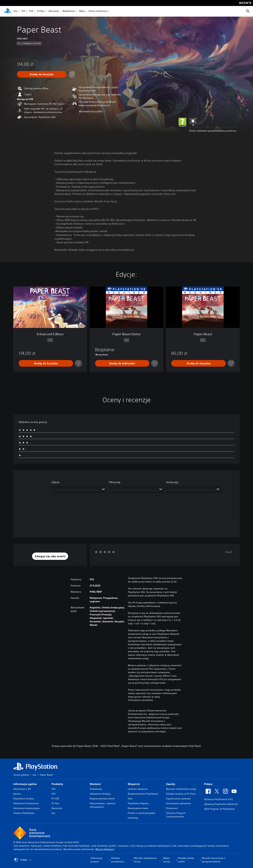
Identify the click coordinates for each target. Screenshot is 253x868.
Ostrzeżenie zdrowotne (178, 803)
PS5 (23, 11)
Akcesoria (53, 11)
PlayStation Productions (26, 803)
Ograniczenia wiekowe (178, 799)
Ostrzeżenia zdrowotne (140, 700)
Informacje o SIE (22, 789)
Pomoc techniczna (98, 11)
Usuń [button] (228, 552)
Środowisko (96, 789)
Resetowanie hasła (138, 808)
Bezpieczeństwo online (102, 799)
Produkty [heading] (57, 784)
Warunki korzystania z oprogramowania (213, 860)
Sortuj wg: (172, 482)
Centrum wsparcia (138, 789)
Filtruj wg (115, 482)
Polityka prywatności (118, 860)
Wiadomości (69, 11)
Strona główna (21, 775)
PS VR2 (55, 799)
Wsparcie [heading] (134, 784)
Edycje (55, 482)
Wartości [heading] (95, 784)
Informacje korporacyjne (26, 808)
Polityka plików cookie (186, 860)
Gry (16, 11)
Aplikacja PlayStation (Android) (221, 804)
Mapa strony (167, 860)
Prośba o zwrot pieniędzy (141, 813)
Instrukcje (133, 818)
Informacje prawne (96, 860)
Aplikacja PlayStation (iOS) (218, 799)
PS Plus (41, 11)
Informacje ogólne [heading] (25, 784)
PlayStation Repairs (138, 803)
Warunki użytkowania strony (145, 860)
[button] (50, 556)
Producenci (172, 808)
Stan (130, 799)
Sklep (82, 11)
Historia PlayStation (24, 813)
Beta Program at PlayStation (219, 809)
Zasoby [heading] (171, 784)
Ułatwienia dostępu (100, 794)
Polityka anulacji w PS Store (181, 794)
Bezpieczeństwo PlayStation (143, 794)
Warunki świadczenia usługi (181, 789)
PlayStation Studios (24, 799)
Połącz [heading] (208, 784)
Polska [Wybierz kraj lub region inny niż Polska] (23, 860)
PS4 (31, 11)
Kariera (17, 794)
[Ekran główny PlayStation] (7, 11)
